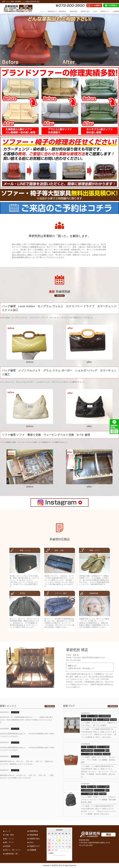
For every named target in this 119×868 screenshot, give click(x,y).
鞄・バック (9, 839)
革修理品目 (51, 11)
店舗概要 (116, 11)
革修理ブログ (105, 11)
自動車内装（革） (12, 854)
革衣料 (8, 846)
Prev (3, 53)
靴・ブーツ (9, 842)
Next (116, 53)
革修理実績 (73, 11)
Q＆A (95, 11)
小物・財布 (9, 835)
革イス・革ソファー (13, 850)
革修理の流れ (85, 11)
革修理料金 (62, 11)
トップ (42, 11)
